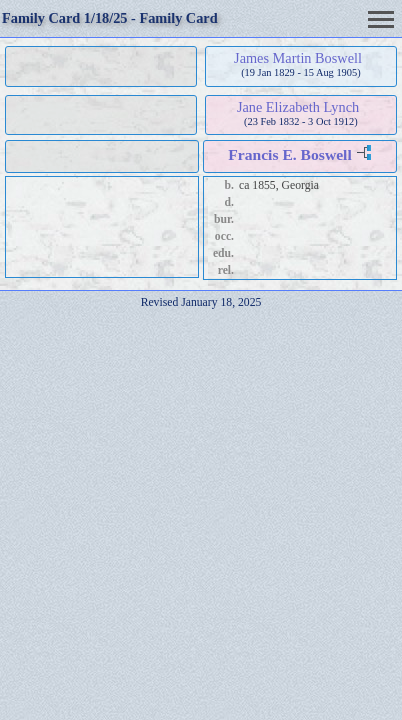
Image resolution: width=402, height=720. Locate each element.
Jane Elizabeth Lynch (298, 107)
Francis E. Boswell (289, 154)
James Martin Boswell (298, 58)
